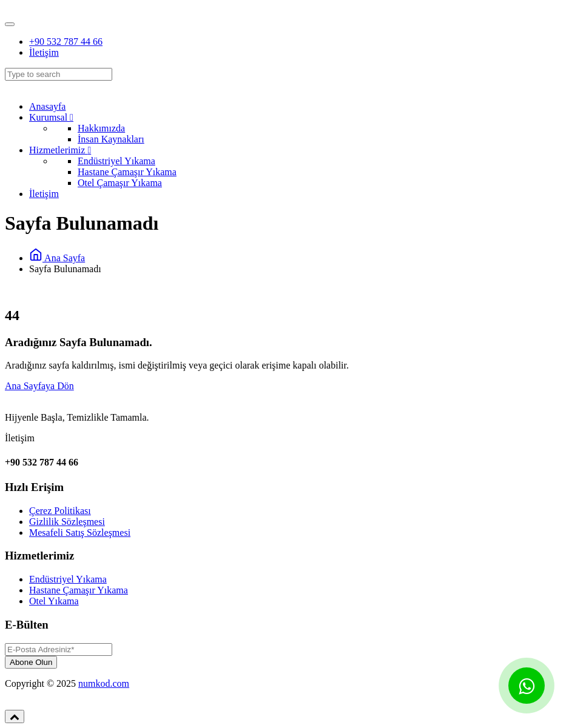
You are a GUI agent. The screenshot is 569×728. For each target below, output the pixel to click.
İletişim (44, 52)
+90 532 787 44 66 (66, 42)
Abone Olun (31, 662)
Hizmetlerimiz (60, 150)
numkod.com (104, 683)
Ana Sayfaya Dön (39, 386)
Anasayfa (47, 106)
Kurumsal (51, 117)
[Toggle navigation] (10, 24)
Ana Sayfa (57, 258)
